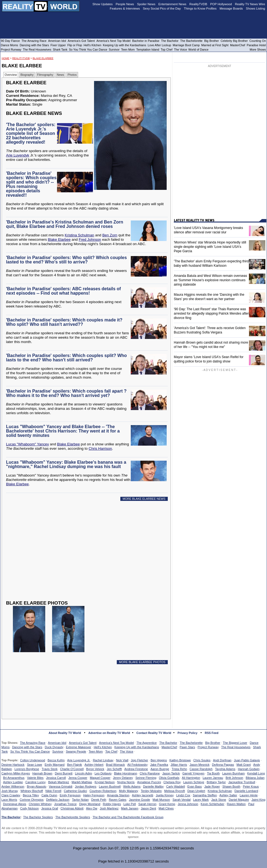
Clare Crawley (11, 795)
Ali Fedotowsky (138, 765)
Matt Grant (244, 765)
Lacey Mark (201, 800)
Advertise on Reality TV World (109, 733)
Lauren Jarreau (213, 778)
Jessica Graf (50, 808)
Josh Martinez (109, 808)
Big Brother (213, 743)
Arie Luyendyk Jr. (79, 760)
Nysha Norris (126, 782)
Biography (27, 75)
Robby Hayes (112, 804)
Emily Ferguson (70, 795)
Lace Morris (9, 800)
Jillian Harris (179, 765)
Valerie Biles (35, 778)
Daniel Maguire (239, 800)
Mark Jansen (130, 808)
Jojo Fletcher (139, 760)
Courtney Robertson (103, 791)
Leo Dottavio (103, 773)
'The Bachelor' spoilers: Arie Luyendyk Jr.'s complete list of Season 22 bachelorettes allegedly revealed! (31, 133)
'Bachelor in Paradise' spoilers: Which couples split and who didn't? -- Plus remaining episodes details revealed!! (31, 184)
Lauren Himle (248, 795)
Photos (72, 75)
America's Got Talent (83, 743)
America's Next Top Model (116, 743)
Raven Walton (236, 804)
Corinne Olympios (32, 800)
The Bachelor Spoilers (38, 817)
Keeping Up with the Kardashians (137, 747)
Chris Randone (150, 773)
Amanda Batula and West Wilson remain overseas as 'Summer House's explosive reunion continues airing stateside (210, 280)
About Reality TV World (65, 733)
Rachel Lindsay (103, 760)
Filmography (45, 75)
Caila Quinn (49, 795)
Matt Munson (161, 800)
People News (125, 4)
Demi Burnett (64, 773)
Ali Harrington (191, 778)
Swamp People (76, 751)
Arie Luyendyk (18, 155)
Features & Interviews (125, 8)
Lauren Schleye (194, 782)
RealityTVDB (21, 58)
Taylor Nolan (80, 800)
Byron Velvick (95, 769)
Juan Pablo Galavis (247, 760)
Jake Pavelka (159, 765)
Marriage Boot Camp (186, 45)
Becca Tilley (31, 795)
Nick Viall (122, 760)
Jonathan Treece (66, 804)
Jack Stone (219, 800)
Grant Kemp (167, 804)
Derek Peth (99, 800)
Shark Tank (60, 50)
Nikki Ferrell (53, 791)
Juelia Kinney (165, 795)
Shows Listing (255, 8)
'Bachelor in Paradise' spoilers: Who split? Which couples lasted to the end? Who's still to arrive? (66, 260)
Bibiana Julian (255, 778)
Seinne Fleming (146, 778)
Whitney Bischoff (32, 791)
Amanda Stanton (118, 795)
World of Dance (198, 50)
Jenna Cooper (78, 778)
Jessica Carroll (56, 778)
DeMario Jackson (58, 800)
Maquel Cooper (100, 778)
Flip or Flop (75, 45)
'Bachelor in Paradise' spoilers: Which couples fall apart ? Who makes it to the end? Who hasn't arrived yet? (66, 393)
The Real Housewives (236, 747)
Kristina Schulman (79, 235)
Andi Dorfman (222, 760)
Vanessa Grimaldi (61, 786)
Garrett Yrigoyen (193, 773)
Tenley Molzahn (151, 791)
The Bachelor (168, 743)
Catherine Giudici (75, 791)
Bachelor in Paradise (146, 41)
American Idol (57, 743)
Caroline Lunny (35, 782)
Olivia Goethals (169, 778)
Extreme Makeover (78, 747)
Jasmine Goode (139, 800)
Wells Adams (132, 786)
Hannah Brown (42, 773)
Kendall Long (256, 773)
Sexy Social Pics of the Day (162, 8)
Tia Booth (213, 773)
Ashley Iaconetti (143, 795)
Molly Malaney (129, 791)
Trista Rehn (179, 769)
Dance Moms (9, 45)
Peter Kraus (251, 786)
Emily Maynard (55, 765)
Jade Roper (212, 786)
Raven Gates (118, 800)
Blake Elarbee (43, 58)
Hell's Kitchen (103, 747)
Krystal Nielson (105, 782)
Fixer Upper (58, 45)
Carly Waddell (175, 786)
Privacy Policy (188, 733)
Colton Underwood (32, 760)
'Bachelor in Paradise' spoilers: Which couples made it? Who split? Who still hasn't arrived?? (64, 322)
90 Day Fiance (10, 41)
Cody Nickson (30, 808)
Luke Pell (130, 804)
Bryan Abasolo (37, 786)
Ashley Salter (228, 795)
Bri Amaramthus (14, 778)
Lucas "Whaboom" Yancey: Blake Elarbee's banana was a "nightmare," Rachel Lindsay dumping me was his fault (66, 464)
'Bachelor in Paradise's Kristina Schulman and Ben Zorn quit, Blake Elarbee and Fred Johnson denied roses (65, 224)
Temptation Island (148, 50)
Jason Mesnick (199, 765)
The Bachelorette (191, 743)
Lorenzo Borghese (27, 769)
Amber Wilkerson (13, 786)
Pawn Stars (187, 747)
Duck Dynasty (54, 747)
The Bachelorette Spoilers (73, 817)
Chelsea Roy (172, 782)
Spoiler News (146, 4)
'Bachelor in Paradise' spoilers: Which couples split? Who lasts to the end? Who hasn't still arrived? (66, 358)
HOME (5, 58)
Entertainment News (172, 4)
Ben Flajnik (75, 765)
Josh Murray (10, 791)
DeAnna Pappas (223, 765)
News (60, 75)
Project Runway (208, 747)
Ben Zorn (110, 235)
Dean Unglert (196, 791)
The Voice (127, 751)
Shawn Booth (231, 786)
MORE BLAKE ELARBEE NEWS (144, 499)
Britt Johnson (234, 778)
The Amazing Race (33, 743)
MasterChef (169, 747)
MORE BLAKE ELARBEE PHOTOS (142, 662)
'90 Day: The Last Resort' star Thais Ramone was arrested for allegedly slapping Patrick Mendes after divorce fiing (211, 313)
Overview (11, 75)
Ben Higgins (159, 760)
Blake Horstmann (126, 773)
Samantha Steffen (205, 795)
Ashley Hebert (94, 765)
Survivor (58, 751)
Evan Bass (195, 786)
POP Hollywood (221, 4)
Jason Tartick (171, 773)
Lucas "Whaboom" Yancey (27, 444)
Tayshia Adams (225, 769)
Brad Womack (116, 765)
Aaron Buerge (160, 769)
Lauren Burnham (234, 773)
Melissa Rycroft (174, 791)
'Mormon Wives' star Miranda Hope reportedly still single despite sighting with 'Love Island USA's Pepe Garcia (210, 247)
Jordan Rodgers (86, 786)
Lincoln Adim (83, 773)
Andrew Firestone (136, 769)
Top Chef (111, 751)
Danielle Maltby (153, 786)
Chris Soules (202, 760)
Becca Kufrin (56, 760)
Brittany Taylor (216, 782)
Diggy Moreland (90, 804)
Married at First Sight (215, 45)
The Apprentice (147, 743)
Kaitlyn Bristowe (180, 760)
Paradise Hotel (256, 45)
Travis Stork (50, 769)
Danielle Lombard (246, 791)
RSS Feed (212, 733)
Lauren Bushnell (110, 786)
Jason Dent (149, 808)
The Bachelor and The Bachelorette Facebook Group (128, 817)
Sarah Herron (147, 804)
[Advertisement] (81, 555)
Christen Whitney (40, 804)
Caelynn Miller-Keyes (16, 773)
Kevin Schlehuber (212, 804)
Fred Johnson (90, 240)
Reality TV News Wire (250, 4)
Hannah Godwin (249, 769)
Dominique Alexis (15, 804)
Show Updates (103, 4)
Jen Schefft (114, 769)
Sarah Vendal (181, 800)
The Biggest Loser (235, 743)
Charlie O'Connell (72, 769)
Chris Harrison (100, 448)
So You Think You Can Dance (30, 751)
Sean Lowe (35, 765)
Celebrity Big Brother (234, 41)
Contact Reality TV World (154, 733)
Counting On (258, 41)
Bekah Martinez (59, 782)
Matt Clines (166, 808)
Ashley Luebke (13, 782)
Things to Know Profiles (200, 8)
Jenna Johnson (188, 804)
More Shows (258, 50)
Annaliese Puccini (149, 782)
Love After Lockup (159, 45)
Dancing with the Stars (27, 747)
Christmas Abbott (72, 808)
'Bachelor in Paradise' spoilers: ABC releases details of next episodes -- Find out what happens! (63, 291)
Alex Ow (92, 808)
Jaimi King (258, 800)
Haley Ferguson (94, 795)
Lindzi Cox (183, 795)
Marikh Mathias (82, 782)
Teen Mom (96, 751)
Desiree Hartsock (13, 765)
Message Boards (231, 8)
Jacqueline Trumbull (242, 782)
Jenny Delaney (123, 778)
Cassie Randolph (201, 769)
